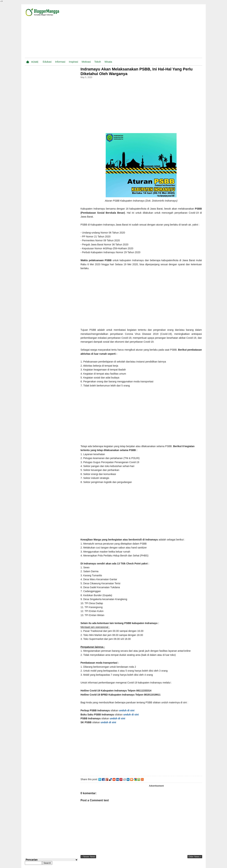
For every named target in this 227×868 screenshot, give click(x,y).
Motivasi (86, 62)
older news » (195, 857)
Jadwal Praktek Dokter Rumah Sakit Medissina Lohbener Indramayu (56, 264)
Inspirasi (73, 62)
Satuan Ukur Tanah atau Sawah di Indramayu (57, 208)
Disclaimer (162, 865)
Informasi (60, 62)
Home (35, 62)
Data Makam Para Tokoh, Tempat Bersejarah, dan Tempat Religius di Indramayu (57, 320)
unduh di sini (128, 710)
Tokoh (98, 62)
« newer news (89, 857)
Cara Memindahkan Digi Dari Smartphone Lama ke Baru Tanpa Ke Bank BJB (58, 291)
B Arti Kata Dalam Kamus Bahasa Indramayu (57, 303)
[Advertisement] (161, 32)
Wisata (108, 62)
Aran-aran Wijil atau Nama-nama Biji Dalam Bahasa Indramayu (56, 237)
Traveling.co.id (194, 865)
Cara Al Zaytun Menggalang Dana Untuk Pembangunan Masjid (57, 250)
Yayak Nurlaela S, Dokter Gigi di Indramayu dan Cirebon (57, 277)
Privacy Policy (177, 865)
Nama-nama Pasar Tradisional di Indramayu (57, 221)
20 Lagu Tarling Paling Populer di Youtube (55, 194)
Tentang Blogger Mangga (142, 865)
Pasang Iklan (120, 865)
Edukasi (47, 62)
